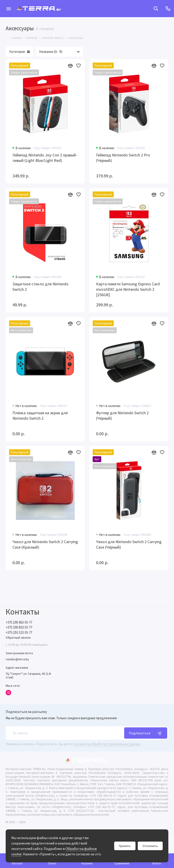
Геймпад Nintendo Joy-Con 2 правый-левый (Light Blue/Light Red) (45, 158)
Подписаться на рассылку (26, 712)
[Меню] (8, 8)
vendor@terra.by (17, 659)
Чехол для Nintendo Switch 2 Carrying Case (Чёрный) (129, 544)
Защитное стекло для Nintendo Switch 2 (40, 287)
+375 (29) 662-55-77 (19, 622)
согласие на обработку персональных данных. (107, 744)
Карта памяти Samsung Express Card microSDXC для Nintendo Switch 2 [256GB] (128, 289)
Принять (125, 846)
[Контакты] (168, 8)
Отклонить (150, 846)
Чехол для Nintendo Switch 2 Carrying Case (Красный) (45, 544)
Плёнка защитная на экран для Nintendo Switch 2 (40, 415)
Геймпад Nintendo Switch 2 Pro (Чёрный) (123, 158)
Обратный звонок (18, 638)
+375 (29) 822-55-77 (19, 627)
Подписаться (146, 733)
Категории (19, 52)
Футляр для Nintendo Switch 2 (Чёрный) (122, 415)
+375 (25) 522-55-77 (19, 632)
